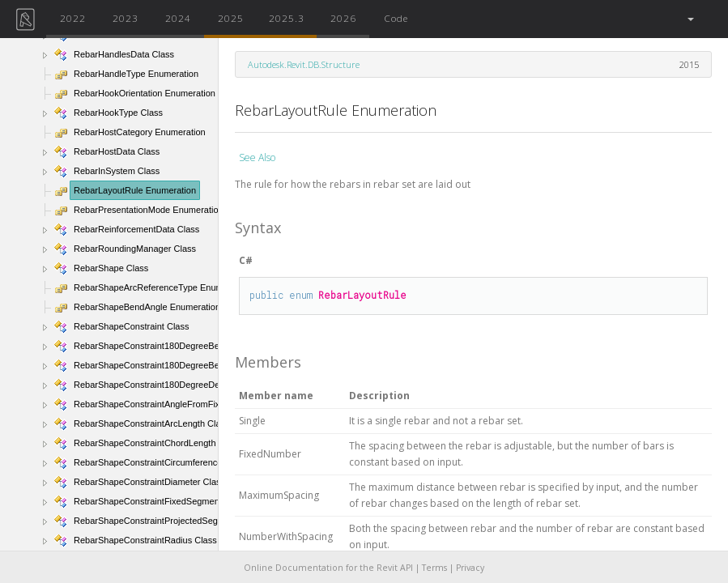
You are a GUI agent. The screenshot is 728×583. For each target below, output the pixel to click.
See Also (257, 157)
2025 (231, 18)
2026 (343, 18)
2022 (73, 18)
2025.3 (287, 18)
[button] (690, 19)
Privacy (470, 568)
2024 (178, 18)
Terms (434, 568)
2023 (126, 18)
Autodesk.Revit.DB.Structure (304, 64)
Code (396, 18)
